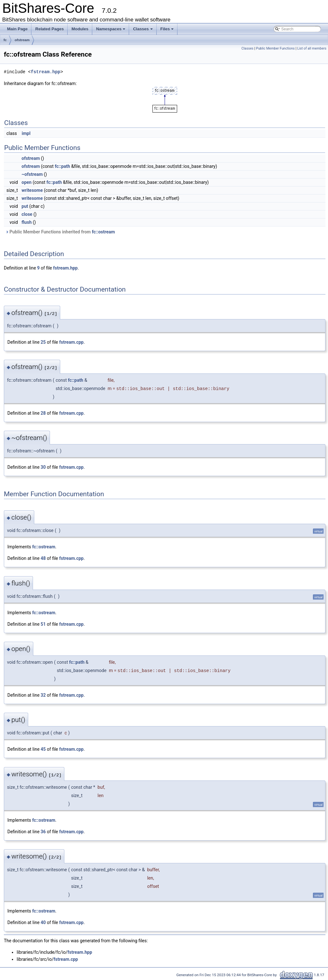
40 (43, 922)
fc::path (62, 166)
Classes (143, 29)
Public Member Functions (275, 48)
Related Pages (49, 29)
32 (43, 695)
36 (43, 832)
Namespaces (111, 29)
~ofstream (32, 174)
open (26, 182)
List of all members (312, 48)
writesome (32, 190)
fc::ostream (103, 232)
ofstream (22, 40)
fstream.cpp (71, 342)
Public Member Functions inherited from (60, 232)
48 (43, 558)
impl (26, 133)
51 (43, 624)
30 (43, 467)
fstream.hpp (45, 72)
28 (43, 413)
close (27, 214)
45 (43, 749)
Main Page (17, 29)
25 (43, 342)
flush (26, 222)
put (25, 206)
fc (5, 40)
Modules (80, 29)
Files (167, 29)
